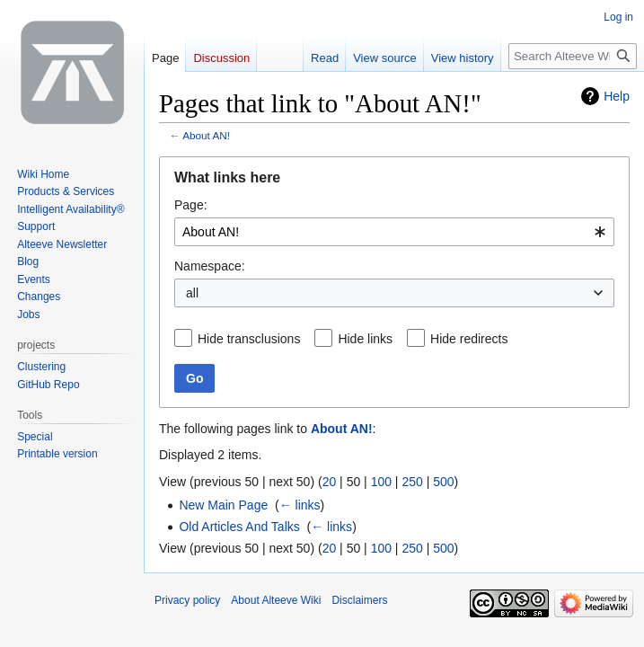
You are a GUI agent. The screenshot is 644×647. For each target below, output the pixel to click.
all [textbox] (192, 293)
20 (330, 482)
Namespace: (210, 266)
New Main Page (223, 505)
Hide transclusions (249, 339)
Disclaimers (359, 600)
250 (412, 482)
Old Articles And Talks (239, 527)
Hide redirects (469, 339)
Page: (191, 205)
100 (381, 482)
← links (300, 505)
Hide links (365, 339)
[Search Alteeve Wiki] (573, 56)
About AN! (206, 135)
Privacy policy (187, 600)
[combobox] (394, 232)
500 (443, 482)
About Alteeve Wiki (276, 600)
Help (617, 96)
